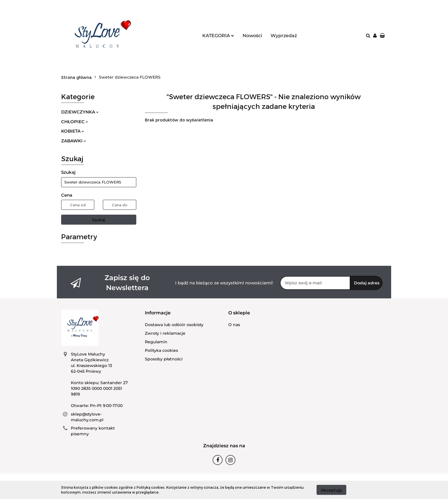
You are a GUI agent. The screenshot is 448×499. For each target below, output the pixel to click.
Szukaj (99, 220)
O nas (234, 325)
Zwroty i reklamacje (165, 333)
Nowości (252, 36)
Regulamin (156, 342)
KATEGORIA (218, 36)
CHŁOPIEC (75, 122)
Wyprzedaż (284, 36)
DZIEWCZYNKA (80, 112)
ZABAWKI (74, 141)
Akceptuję (331, 490)
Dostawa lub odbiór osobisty (174, 325)
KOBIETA (73, 131)
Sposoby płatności (164, 359)
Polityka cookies (161, 350)
